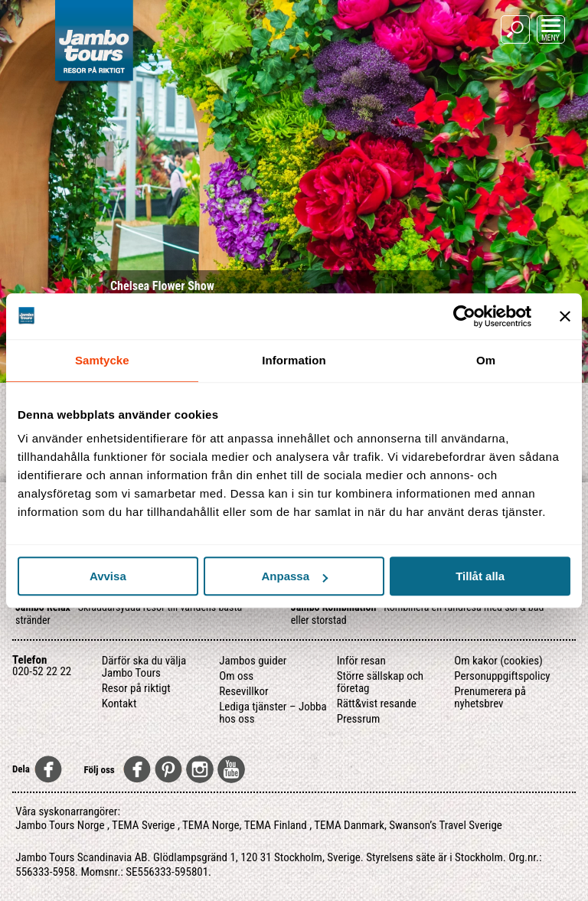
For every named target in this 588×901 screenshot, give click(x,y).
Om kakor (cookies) (498, 661)
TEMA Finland (276, 825)
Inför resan (361, 661)
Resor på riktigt (136, 688)
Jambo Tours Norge (60, 825)
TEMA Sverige (143, 825)
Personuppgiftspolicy (502, 676)
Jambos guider (253, 661)
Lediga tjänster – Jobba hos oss (273, 713)
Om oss (236, 676)
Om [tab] (486, 360)
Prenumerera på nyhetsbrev (490, 697)
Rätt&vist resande (377, 703)
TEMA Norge (211, 825)
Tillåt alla (480, 576)
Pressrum (359, 719)
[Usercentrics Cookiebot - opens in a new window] (464, 316)
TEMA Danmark (349, 825)
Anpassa (294, 576)
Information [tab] (294, 360)
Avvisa (108, 576)
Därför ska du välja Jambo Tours (144, 667)
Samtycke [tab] (102, 360)
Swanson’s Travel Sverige (446, 825)
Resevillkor (243, 691)
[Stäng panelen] (565, 316)
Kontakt (119, 703)
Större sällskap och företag (380, 682)
